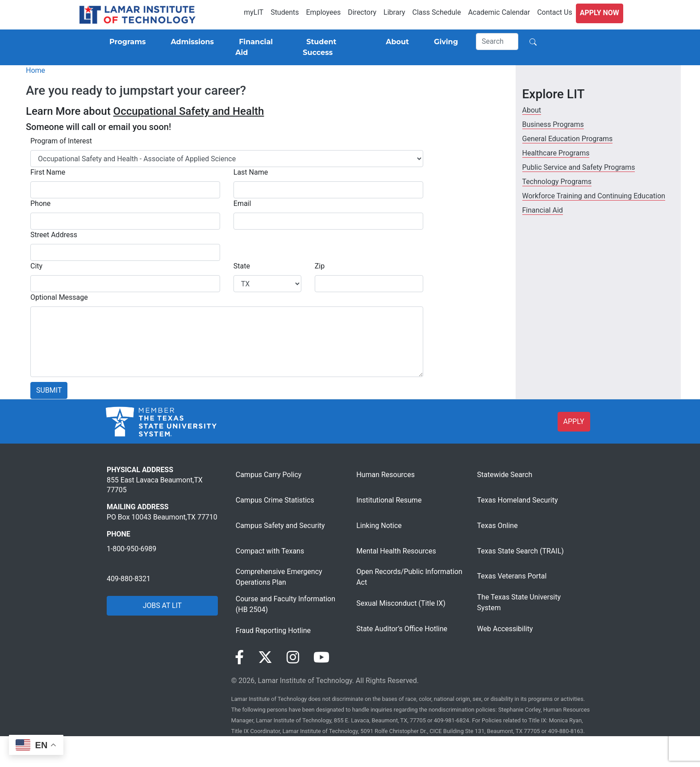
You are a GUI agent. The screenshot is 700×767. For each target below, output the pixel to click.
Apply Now (600, 13)
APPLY (574, 421)
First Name (48, 172)
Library (394, 12)
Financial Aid (543, 210)
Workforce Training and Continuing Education (594, 196)
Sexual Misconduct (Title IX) (401, 603)
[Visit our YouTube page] (321, 658)
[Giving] (444, 42)
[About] (396, 42)
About (532, 110)
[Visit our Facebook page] (239, 658)
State (242, 266)
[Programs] (126, 42)
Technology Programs (557, 182)
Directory (362, 12)
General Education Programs (568, 139)
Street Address (54, 235)
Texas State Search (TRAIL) (521, 551)
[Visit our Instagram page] (293, 658)
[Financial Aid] (258, 47)
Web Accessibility (505, 629)
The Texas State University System (519, 602)
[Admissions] (190, 42)
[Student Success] (332, 47)
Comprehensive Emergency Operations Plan (279, 577)
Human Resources (385, 475)
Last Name (251, 172)
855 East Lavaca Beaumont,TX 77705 (155, 485)
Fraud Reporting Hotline (273, 631)
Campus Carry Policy (269, 475)
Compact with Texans (270, 551)
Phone (40, 203)
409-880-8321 (129, 579)
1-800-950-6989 (131, 549)
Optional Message (59, 297)
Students (285, 12)
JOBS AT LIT (162, 606)
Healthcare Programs (556, 153)
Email (242, 203)
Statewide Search (505, 475)
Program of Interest (61, 141)
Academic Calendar (499, 12)
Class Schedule (437, 12)
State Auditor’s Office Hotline (402, 629)
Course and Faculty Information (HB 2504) (285, 604)
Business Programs (553, 124)
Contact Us (555, 12)
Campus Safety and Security (280, 526)
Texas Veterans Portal (512, 576)
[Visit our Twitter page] (265, 658)
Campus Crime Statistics (275, 500)
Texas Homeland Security (518, 500)
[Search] (497, 42)
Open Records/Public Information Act (409, 577)
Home (35, 70)
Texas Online (498, 526)
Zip (320, 266)
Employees (324, 12)
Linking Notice (379, 526)
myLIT (254, 12)
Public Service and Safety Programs (579, 167)
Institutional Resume (389, 500)
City (36, 266)
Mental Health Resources (396, 551)
